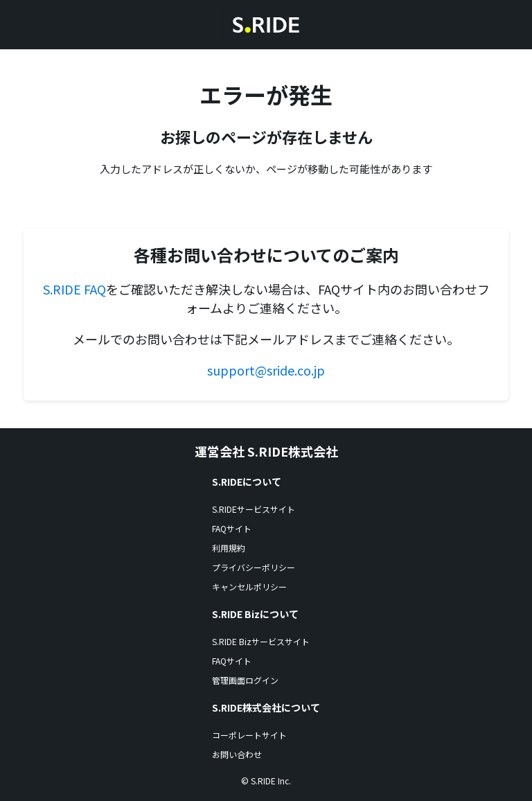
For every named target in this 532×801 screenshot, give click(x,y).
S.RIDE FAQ (74, 289)
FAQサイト (232, 528)
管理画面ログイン (245, 680)
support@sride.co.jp (266, 370)
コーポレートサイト (249, 735)
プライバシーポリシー (254, 567)
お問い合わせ (237, 754)
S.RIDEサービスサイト (254, 509)
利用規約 (229, 548)
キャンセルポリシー (249, 587)
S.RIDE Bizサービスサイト (261, 641)
